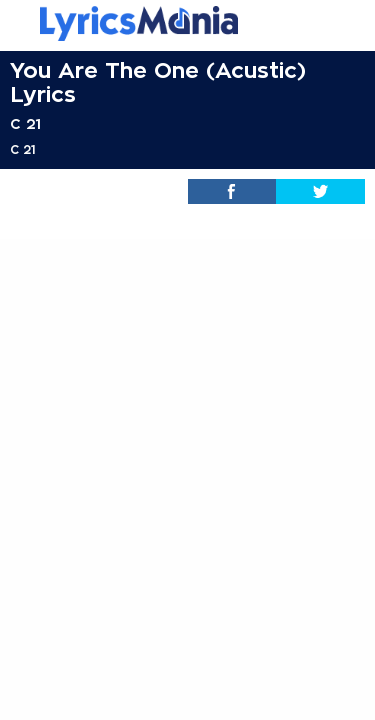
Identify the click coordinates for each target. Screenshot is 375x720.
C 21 (25, 124)
